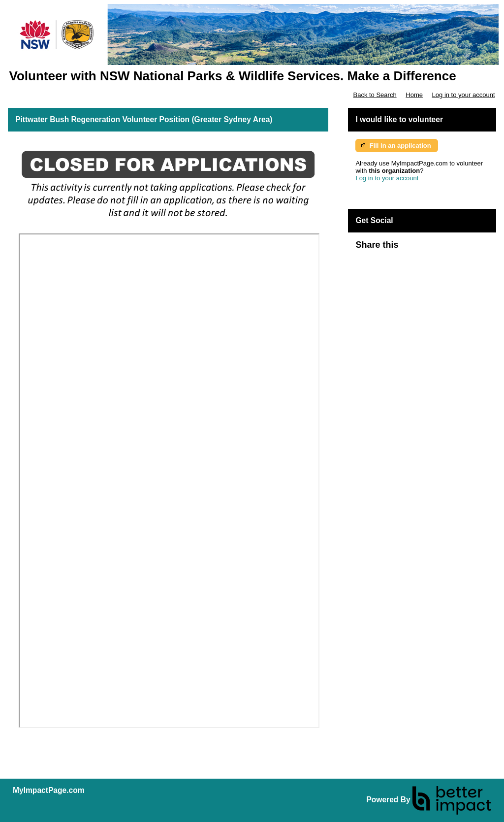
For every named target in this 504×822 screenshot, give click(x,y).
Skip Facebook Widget (430, 249)
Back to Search (375, 95)
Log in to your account (464, 95)
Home (414, 95)
